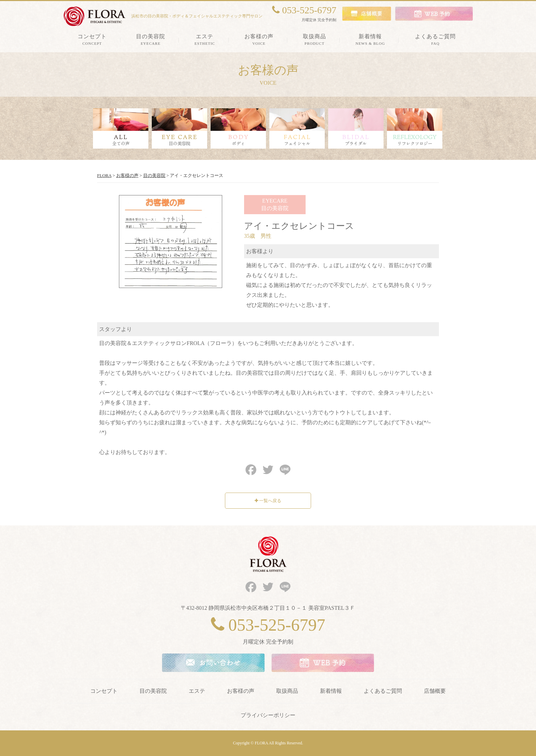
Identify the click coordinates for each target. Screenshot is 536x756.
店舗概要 (435, 691)
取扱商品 (287, 691)
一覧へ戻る (268, 501)
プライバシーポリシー (268, 715)
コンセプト (104, 691)
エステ (197, 691)
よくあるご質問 (383, 691)
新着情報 (331, 691)
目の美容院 (153, 691)
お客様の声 (241, 691)
